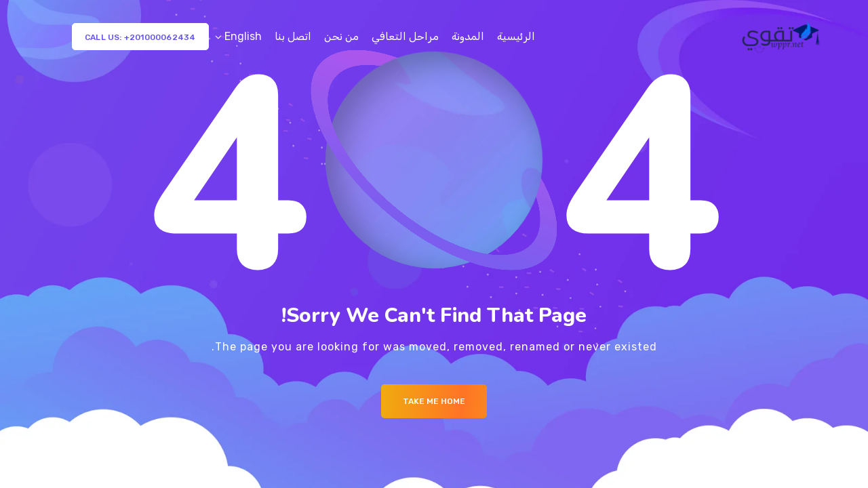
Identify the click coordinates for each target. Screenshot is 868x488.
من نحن (341, 36)
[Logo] (782, 37)
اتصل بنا (293, 36)
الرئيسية (516, 36)
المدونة (468, 36)
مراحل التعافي (405, 36)
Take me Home (434, 401)
